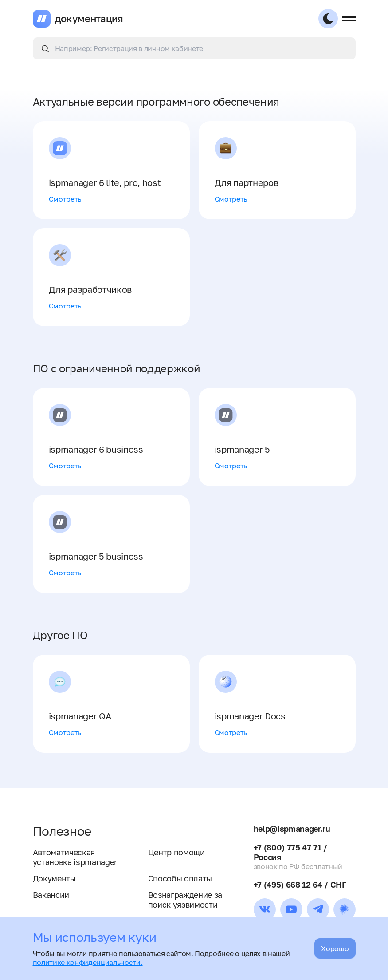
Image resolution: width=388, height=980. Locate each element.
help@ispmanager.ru (292, 829)
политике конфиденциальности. (88, 962)
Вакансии (51, 895)
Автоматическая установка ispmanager (75, 857)
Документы (54, 878)
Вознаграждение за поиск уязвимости (185, 900)
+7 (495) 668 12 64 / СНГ (300, 885)
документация (89, 19)
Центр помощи (176, 852)
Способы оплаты (180, 878)
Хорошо (335, 948)
